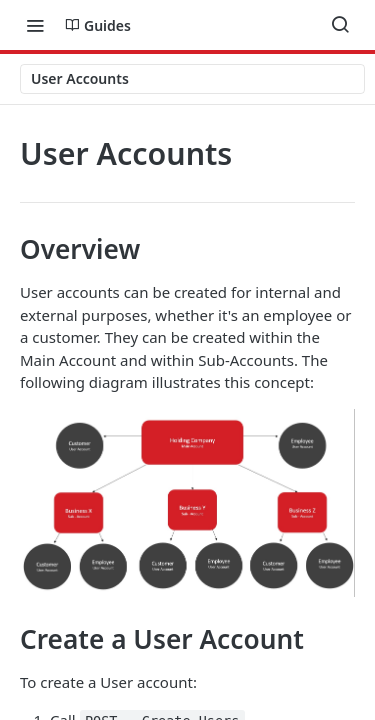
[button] (187, 503)
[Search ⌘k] (340, 25)
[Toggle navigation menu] (35, 25)
